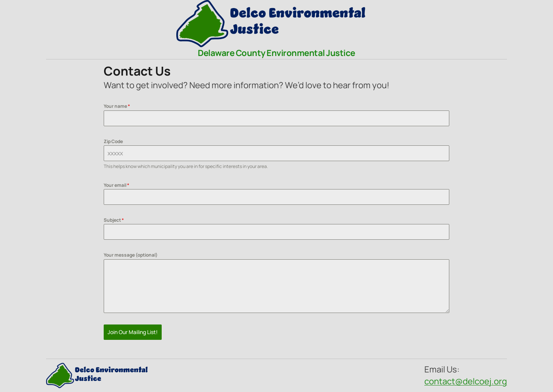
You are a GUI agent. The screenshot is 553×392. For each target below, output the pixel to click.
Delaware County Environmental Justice (276, 53)
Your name (117, 106)
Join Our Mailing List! (133, 332)
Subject (114, 220)
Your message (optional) (131, 255)
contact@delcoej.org (466, 381)
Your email (117, 185)
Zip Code (113, 141)
